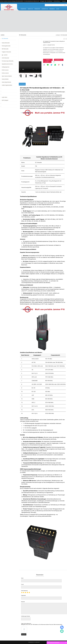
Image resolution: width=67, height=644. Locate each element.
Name (22, 578)
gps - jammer (5, 55)
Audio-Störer (5, 97)
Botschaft (23, 602)
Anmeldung (49, 1)
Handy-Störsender (6, 43)
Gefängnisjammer (6, 67)
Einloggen (42, 1)
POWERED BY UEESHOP (34, 642)
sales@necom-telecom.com (33, 1)
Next (40, 76)
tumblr (62, 65)
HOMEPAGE (23, 9)
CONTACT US (45, 9)
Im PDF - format (47, 62)
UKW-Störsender (5, 58)
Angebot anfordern (48, 60)
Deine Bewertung (24, 591)
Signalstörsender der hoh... (8, 64)
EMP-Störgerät (5, 100)
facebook (44, 65)
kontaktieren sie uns (59, 60)
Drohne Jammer (5, 73)
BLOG (58, 9)
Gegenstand (23, 595)
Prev (21, 76)
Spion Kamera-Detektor (7, 76)
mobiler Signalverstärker (7, 85)
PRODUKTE (37, 9)
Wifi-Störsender (5, 49)
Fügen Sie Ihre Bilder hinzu (42, 624)
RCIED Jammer (5, 70)
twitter (51, 65)
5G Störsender (5, 38)
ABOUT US (30, 9)
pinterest (59, 65)
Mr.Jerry (62, 627)
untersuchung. (57, 1)
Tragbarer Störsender (6, 52)
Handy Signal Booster (6, 82)
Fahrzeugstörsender (6, 46)
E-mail (22, 584)
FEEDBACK (52, 9)
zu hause (58, 35)
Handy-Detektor (5, 79)
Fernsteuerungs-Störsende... (8, 61)
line (48, 65)
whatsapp (55, 65)
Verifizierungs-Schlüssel (26, 616)
